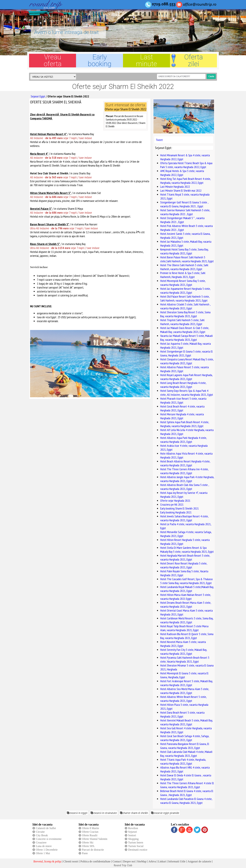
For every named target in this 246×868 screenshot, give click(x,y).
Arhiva (152, 861)
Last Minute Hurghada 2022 (175, 187)
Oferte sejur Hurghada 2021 (175, 501)
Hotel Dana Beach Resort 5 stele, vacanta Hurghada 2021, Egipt (182, 714)
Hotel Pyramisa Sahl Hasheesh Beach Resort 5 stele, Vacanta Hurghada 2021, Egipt (185, 659)
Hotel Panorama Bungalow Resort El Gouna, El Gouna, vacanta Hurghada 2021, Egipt (185, 746)
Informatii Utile (177, 861)
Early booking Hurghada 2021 (176, 512)
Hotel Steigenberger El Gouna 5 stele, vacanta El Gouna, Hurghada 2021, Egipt (186, 353)
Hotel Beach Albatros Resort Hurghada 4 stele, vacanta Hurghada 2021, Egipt (185, 463)
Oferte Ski (88, 842)
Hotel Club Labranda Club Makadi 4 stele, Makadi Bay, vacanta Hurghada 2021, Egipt (186, 754)
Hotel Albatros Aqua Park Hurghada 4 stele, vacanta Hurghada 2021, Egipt (183, 440)
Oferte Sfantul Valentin (95, 839)
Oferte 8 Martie (91, 828)
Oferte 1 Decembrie (47, 850)
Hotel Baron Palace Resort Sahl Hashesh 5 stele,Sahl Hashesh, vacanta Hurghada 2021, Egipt (187, 259)
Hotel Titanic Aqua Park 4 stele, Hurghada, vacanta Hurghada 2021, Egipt (183, 762)
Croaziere (41, 842)
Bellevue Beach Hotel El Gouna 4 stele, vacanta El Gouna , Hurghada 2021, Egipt (187, 793)
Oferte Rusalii (90, 835)
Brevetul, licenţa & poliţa (47, 861)
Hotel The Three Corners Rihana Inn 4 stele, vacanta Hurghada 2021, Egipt (184, 471)
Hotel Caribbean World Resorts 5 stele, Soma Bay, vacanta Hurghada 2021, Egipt (187, 620)
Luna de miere (44, 846)
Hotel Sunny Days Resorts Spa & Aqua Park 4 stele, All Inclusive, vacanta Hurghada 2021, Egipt (187, 393)
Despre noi (129, 861)
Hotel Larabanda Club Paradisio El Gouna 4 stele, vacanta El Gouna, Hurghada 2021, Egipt (186, 801)
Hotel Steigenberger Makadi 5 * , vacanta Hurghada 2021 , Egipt (182, 220)
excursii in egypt (79, 813)
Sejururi (133, 832)
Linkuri (162, 861)
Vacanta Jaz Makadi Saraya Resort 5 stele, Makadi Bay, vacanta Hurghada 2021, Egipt (186, 338)
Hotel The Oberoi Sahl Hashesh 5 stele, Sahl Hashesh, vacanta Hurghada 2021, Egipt (184, 267)
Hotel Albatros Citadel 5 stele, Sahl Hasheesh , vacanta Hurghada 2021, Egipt (185, 306)
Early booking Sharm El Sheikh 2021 (179, 508)
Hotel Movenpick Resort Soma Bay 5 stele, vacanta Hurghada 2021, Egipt (183, 283)
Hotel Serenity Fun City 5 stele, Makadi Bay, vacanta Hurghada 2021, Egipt (184, 652)
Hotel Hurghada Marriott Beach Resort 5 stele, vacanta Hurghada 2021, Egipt (185, 557)
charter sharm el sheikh (135, 813)
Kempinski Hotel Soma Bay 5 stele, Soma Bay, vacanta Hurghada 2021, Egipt (184, 251)
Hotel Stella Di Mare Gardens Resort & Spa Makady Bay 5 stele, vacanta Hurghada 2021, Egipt (187, 550)
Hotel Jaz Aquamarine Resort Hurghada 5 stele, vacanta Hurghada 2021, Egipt (185, 291)
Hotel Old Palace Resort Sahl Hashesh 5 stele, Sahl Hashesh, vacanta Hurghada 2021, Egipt (185, 298)
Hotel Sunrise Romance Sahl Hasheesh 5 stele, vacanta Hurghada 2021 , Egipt (185, 212)
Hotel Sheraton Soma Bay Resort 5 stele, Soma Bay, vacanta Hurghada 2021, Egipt (185, 314)
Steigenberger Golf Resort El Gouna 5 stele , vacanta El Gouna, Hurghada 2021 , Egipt (184, 204)
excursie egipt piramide (167, 813)
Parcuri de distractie (93, 850)
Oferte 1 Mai (43, 853)
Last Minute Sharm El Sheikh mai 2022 (181, 191)
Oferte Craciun (90, 832)
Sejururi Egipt (38, 96)
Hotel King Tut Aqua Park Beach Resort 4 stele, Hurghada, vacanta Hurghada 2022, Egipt (185, 181)
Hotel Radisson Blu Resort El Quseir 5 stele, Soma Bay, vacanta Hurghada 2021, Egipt (187, 636)
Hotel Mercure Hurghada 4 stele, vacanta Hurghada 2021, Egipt (182, 416)
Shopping (133, 839)
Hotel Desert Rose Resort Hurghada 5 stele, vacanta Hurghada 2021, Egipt (184, 565)
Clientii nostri (71, 861)
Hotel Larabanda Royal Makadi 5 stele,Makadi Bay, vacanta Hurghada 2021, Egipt (187, 589)
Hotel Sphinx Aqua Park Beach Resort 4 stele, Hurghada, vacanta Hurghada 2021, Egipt (185, 424)
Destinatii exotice (138, 850)
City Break (42, 835)
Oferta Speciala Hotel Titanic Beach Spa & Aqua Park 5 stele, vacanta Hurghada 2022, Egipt (186, 165)
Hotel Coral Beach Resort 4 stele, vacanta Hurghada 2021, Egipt (182, 408)
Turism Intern (136, 842)
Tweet (159, 140)
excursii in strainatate (105, 813)
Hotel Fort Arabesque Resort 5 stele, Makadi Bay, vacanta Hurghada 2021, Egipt (186, 683)
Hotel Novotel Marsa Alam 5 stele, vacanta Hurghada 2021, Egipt (183, 644)
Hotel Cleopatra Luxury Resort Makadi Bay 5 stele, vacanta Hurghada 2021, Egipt (187, 361)
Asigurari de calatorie (199, 861)
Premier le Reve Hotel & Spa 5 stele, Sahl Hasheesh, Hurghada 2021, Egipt (183, 275)
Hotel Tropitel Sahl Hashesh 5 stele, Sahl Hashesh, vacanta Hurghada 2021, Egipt (182, 322)
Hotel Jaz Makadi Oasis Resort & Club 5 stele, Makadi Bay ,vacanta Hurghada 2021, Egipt (185, 330)
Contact (117, 861)
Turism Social (136, 846)
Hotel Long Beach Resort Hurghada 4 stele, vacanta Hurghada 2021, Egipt (183, 385)
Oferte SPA (88, 846)
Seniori (132, 835)
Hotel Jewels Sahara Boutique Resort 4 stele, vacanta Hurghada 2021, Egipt (184, 518)
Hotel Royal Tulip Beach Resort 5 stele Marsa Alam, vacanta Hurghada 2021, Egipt (184, 628)
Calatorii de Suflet (46, 828)
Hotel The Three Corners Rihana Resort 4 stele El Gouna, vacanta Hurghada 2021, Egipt (187, 785)
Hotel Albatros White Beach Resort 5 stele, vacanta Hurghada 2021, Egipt (183, 699)
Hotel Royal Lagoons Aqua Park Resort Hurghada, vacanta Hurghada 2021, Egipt (186, 377)
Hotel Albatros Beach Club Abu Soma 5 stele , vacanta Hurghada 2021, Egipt (185, 487)
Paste (85, 853)
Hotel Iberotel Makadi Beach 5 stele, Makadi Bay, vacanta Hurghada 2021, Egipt (186, 722)
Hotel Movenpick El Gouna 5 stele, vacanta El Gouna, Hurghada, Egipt (184, 675)
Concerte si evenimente (49, 839)
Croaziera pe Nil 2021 (172, 504)
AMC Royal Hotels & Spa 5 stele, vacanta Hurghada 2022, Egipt (182, 173)
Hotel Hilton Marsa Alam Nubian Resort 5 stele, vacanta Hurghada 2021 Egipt (186, 597)
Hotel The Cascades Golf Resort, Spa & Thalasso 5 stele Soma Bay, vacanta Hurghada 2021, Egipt (186, 581)
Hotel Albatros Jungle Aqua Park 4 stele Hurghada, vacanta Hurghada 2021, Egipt (187, 479)
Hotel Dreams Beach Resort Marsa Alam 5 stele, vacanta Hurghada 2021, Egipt (186, 605)
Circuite (40, 832)
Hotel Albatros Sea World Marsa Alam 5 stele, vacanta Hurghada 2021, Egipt (185, 691)
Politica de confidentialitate (95, 861)
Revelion (133, 828)
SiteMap (142, 861)
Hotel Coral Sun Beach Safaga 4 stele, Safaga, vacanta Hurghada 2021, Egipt (185, 738)
